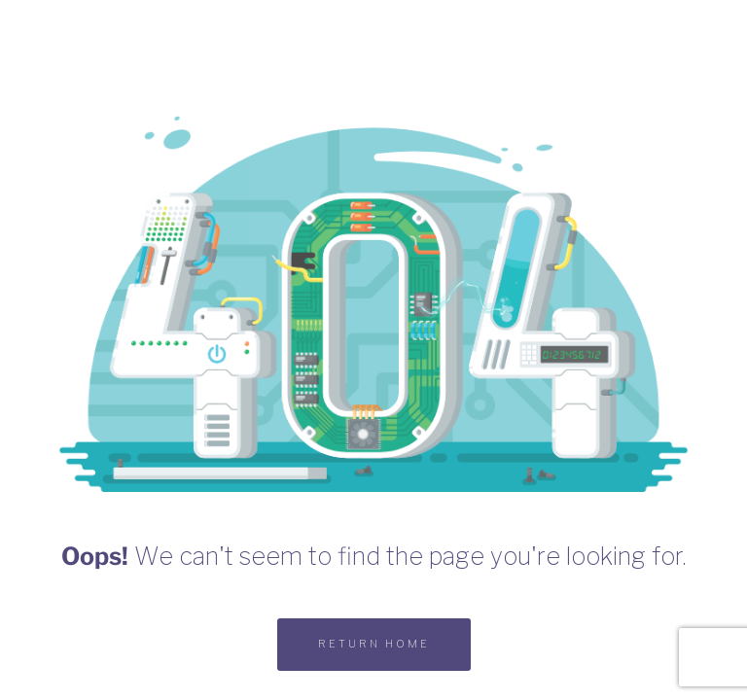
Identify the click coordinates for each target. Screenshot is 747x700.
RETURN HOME (374, 644)
